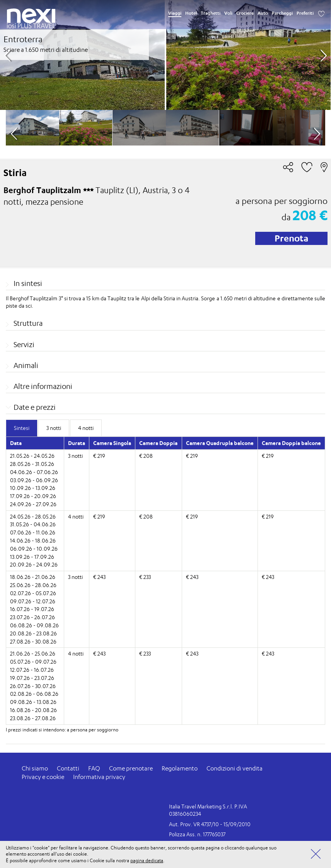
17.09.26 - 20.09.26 (33, 496)
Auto (263, 13)
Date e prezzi (35, 407)
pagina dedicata (147, 860)
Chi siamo (35, 768)
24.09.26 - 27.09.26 (33, 504)
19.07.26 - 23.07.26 (32, 678)
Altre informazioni (43, 386)
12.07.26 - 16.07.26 (32, 670)
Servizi (24, 344)
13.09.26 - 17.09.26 (32, 557)
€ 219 (99, 456)
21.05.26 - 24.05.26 (32, 456)
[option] (165, 55)
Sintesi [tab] (22, 428)
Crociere (245, 13)
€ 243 (99, 577)
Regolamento (180, 768)
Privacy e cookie (43, 777)
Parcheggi (282, 13)
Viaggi (175, 13)
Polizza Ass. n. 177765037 (197, 834)
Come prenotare (131, 768)
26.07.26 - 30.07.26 (33, 686)
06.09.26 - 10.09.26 (34, 549)
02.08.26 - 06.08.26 (34, 694)
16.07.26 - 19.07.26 (32, 609)
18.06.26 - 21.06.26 (33, 577)
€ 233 (145, 577)
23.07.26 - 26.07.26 (32, 617)
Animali (26, 365)
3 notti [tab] (54, 428)
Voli (228, 13)
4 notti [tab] (86, 428)
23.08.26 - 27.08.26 (33, 718)
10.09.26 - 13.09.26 (33, 488)
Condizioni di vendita (235, 768)
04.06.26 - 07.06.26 (34, 472)
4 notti (76, 516)
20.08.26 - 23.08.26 (33, 633)
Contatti (68, 768)
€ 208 (146, 456)
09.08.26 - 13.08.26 (33, 702)
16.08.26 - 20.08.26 (33, 710)
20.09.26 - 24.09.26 (34, 564)
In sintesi (28, 283)
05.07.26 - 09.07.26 (33, 662)
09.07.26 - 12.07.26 (33, 601)
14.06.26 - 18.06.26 (33, 540)
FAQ (94, 768)
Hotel (191, 13)
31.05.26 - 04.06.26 (33, 524)
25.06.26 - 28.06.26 (33, 585)
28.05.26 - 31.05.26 (32, 464)
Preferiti (305, 13)
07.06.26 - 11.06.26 (33, 532)
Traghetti (211, 13)
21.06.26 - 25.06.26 (33, 653)
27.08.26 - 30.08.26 (33, 641)
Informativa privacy (99, 777)
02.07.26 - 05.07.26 (33, 593)
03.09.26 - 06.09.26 (34, 480)
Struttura (28, 323)
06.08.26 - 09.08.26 (34, 625)
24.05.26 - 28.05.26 (33, 516)
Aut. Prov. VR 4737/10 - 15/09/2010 (210, 824)
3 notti (75, 456)
